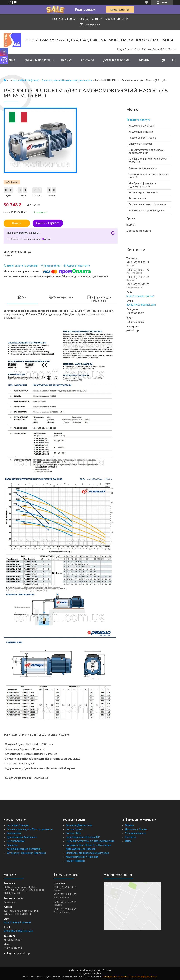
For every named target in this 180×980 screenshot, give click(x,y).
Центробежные (16, 841)
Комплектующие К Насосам (82, 857)
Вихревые (12, 845)
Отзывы (144, 60)
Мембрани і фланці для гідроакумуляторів (142, 185)
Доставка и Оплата (136, 829)
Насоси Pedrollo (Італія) (26, 80)
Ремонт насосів (138, 198)
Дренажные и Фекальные (22, 837)
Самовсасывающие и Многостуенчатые (30, 829)
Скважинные (14, 833)
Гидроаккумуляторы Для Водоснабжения (90, 841)
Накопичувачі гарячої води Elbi (147, 211)
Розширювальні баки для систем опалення (148, 161)
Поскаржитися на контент (116, 977)
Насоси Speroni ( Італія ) (142, 138)
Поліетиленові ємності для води (147, 204)
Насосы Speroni (75, 829)
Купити (17, 223)
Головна (9, 60)
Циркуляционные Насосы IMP (83, 837)
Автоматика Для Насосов (81, 849)
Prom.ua (107, 970)
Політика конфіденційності (144, 977)
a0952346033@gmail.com (141, 305)
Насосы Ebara (74, 833)
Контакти (87, 60)
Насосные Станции (18, 825)
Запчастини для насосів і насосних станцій (149, 176)
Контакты (131, 837)
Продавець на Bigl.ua (90, 974)
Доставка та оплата (116, 60)
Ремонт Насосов (75, 861)
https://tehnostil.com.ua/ (140, 296)
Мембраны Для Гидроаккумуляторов (87, 853)
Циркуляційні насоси (141, 144)
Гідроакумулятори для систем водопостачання (146, 151)
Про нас (66, 60)
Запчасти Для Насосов (79, 825)
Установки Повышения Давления (26, 853)
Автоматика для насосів (143, 168)
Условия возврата (136, 833)
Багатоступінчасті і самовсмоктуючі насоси (67, 80)
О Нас (128, 841)
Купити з (48, 223)
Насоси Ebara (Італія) (141, 132)
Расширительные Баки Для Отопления (88, 845)
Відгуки (131, 225)
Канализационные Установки (24, 849)
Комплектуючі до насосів (143, 192)
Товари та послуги (37, 60)
